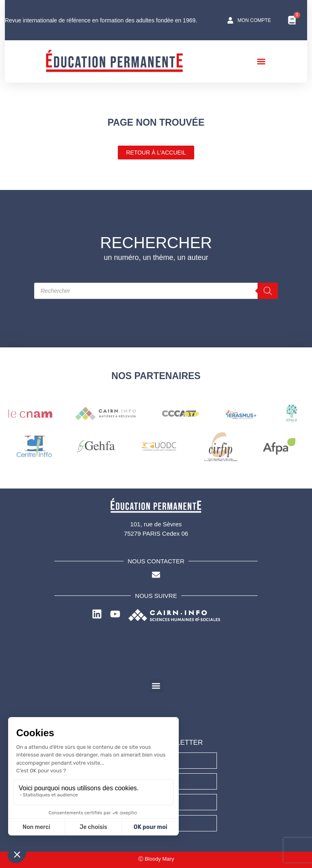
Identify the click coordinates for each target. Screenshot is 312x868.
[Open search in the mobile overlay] (156, 291)
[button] (263, 61)
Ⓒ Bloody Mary (156, 859)
